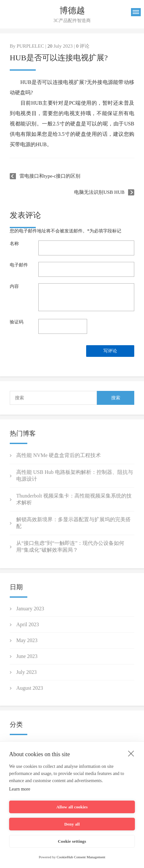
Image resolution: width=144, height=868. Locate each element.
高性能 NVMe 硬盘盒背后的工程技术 (59, 455)
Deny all (72, 824)
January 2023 (30, 609)
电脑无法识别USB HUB (99, 192)
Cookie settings (72, 841)
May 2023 (27, 640)
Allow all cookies (72, 807)
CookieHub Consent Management (81, 857)
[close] (131, 753)
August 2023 (30, 688)
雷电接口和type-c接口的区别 (50, 176)
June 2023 (27, 656)
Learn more (20, 789)
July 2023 (26, 672)
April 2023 (28, 624)
